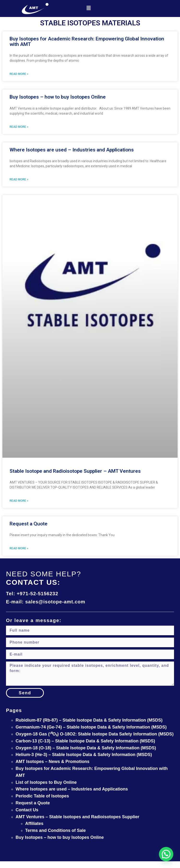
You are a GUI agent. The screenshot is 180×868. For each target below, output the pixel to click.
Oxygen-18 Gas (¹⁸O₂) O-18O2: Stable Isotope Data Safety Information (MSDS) (95, 734)
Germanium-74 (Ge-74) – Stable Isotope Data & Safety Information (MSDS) (91, 727)
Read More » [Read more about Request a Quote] (19, 548)
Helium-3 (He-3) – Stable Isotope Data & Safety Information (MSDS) (84, 755)
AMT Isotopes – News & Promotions (52, 762)
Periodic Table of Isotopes (42, 796)
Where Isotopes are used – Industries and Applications (72, 150)
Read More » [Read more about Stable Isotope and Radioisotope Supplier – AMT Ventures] (19, 501)
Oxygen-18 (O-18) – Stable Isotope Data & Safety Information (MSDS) (86, 748)
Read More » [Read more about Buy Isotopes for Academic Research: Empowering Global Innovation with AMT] (19, 74)
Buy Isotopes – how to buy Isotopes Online (58, 97)
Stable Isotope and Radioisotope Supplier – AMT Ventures (75, 471)
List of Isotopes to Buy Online (46, 782)
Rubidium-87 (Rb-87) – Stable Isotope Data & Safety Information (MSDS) (89, 720)
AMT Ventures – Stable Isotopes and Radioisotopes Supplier (77, 817)
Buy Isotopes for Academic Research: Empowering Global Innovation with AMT (87, 42)
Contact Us (27, 810)
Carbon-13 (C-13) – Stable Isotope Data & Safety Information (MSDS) (85, 741)
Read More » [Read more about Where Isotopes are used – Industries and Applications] (19, 179)
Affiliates (34, 823)
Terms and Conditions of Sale (55, 830)
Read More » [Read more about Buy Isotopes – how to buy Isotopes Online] (19, 127)
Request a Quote (29, 524)
